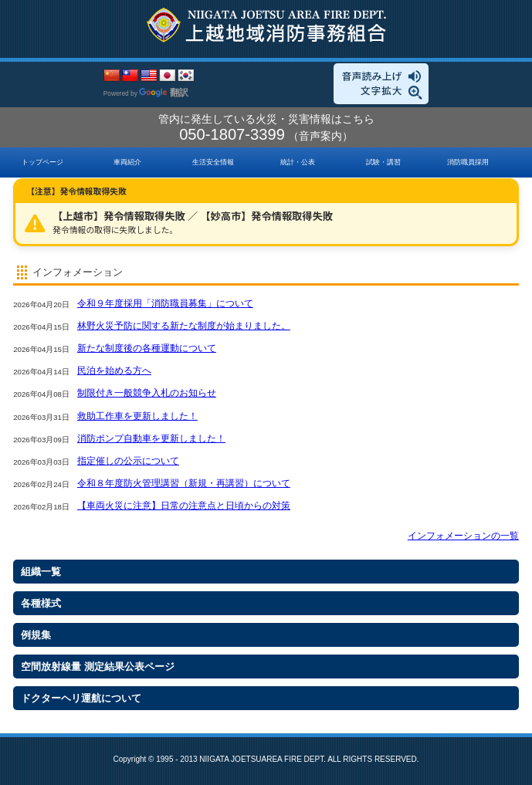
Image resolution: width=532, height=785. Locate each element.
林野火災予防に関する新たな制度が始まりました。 (184, 326)
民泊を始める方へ (114, 371)
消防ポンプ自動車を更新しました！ (151, 438)
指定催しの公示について (128, 461)
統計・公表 (298, 162)
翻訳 (164, 93)
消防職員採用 (468, 162)
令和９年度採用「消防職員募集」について (165, 303)
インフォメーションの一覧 (463, 536)
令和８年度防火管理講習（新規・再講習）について (184, 483)
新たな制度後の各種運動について (147, 348)
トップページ (42, 162)
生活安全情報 (213, 162)
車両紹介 (127, 162)
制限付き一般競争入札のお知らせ (147, 393)
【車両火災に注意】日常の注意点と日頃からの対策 (184, 506)
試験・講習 (383, 162)
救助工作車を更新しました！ (137, 416)
